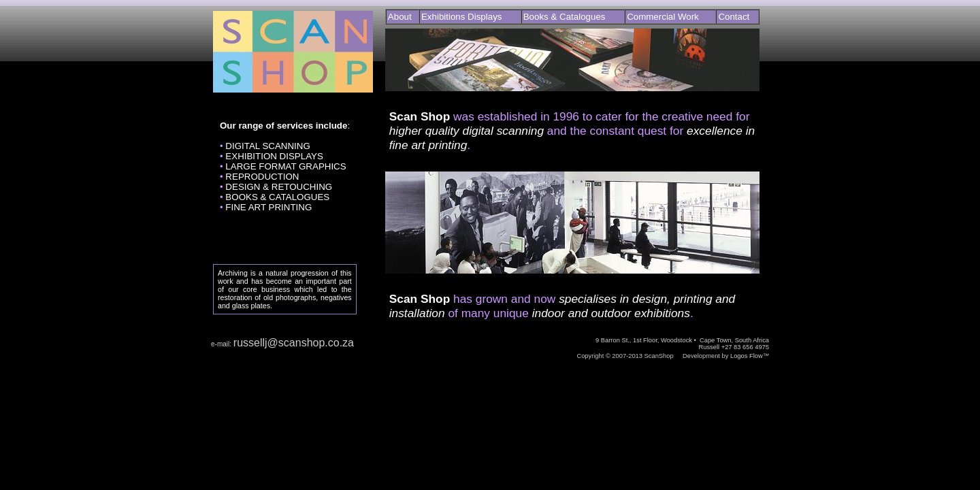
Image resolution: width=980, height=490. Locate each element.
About (400, 17)
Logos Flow (747, 356)
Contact (734, 17)
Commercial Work (663, 17)
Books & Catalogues (565, 17)
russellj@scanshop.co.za (294, 343)
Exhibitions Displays (462, 17)
